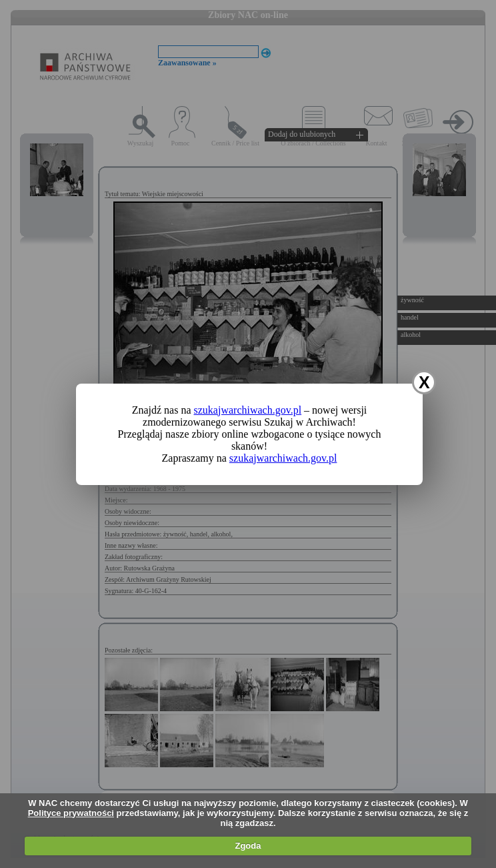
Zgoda (248, 846)
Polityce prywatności (71, 813)
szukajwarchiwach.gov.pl (248, 410)
